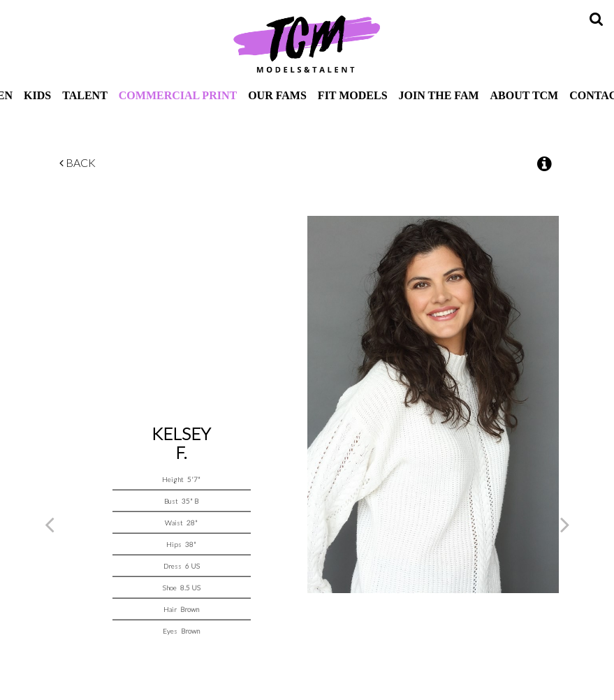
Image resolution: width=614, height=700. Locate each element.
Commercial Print (178, 95)
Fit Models (353, 95)
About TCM (525, 95)
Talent (85, 95)
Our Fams (277, 95)
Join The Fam (439, 95)
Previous (50, 524)
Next (565, 524)
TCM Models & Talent (307, 43)
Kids (37, 95)
